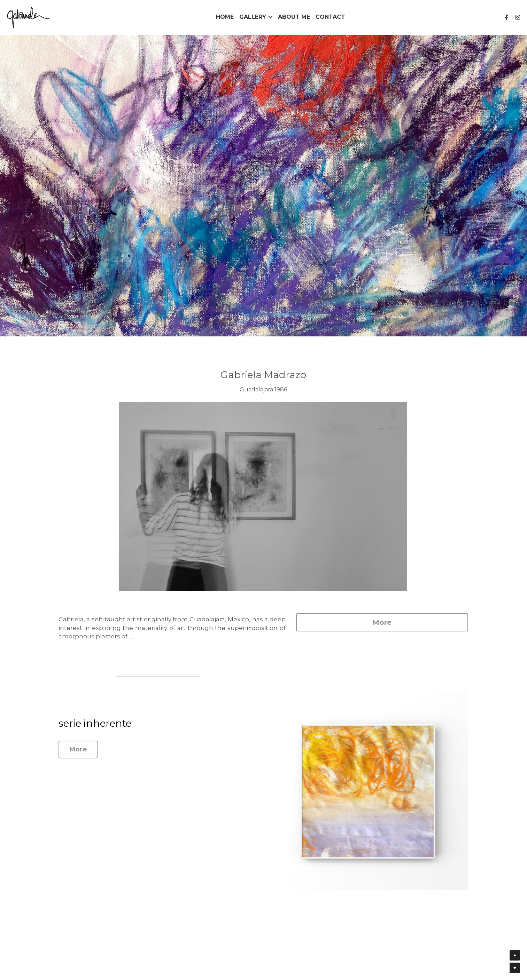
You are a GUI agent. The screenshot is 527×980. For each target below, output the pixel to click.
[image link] (28, 17)
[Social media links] (506, 17)
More (403, 622)
